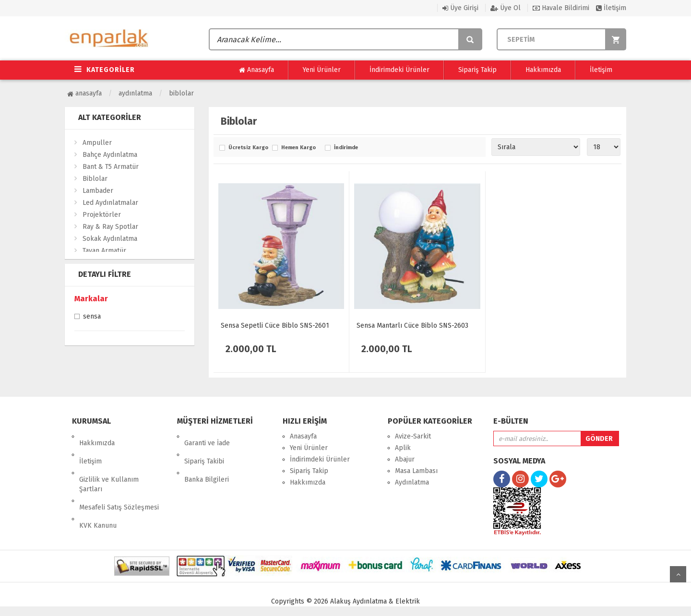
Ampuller (97, 143)
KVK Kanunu (98, 492)
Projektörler (102, 215)
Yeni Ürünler (322, 70)
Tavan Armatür (104, 251)
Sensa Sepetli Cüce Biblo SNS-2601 (275, 326)
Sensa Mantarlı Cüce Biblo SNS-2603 (412, 326)
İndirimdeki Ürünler (399, 70)
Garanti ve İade (207, 436)
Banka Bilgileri (207, 459)
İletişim (611, 8)
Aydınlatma (135, 93)
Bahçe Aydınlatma (110, 155)
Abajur (405, 459)
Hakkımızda (543, 70)
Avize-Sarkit (413, 436)
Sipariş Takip (477, 70)
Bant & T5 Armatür (111, 167)
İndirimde (346, 148)
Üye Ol (506, 8)
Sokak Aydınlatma (110, 239)
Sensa (92, 317)
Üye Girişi (460, 8)
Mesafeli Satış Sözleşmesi (119, 480)
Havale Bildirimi (561, 8)
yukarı (678, 574)
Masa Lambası (416, 471)
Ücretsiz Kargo (248, 148)
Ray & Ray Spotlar (110, 227)
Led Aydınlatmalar (110, 203)
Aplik (403, 448)
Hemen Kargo (298, 148)
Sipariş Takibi (204, 448)
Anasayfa (256, 70)
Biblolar (181, 93)
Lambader (98, 191)
